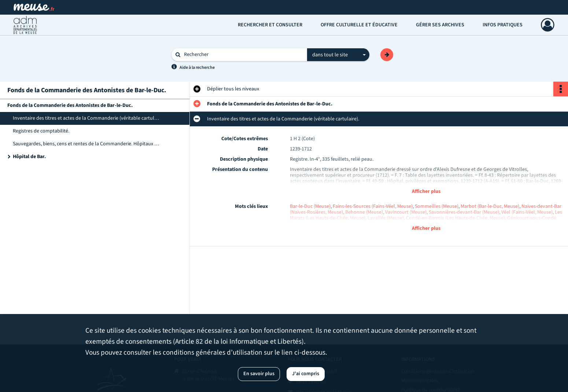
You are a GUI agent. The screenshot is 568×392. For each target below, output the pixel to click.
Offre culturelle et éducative (359, 25)
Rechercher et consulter (270, 25)
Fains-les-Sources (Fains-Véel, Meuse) (373, 206)
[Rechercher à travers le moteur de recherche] (243, 55)
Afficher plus (426, 191)
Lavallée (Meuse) (386, 218)
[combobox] (338, 55)
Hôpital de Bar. (29, 157)
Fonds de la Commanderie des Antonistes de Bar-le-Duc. (70, 105)
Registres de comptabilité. (41, 131)
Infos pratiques (503, 25)
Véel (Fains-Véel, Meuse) (527, 212)
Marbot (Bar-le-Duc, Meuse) (490, 206)
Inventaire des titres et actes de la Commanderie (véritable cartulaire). (86, 118)
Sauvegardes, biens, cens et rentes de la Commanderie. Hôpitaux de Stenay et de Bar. (86, 144)
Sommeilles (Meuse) (437, 206)
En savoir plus (259, 374)
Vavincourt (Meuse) (406, 212)
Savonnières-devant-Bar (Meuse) (464, 212)
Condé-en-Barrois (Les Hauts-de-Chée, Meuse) (455, 218)
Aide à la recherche (197, 68)
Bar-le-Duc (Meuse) (310, 206)
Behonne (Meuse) (364, 212)
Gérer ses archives (440, 25)
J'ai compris (306, 374)
